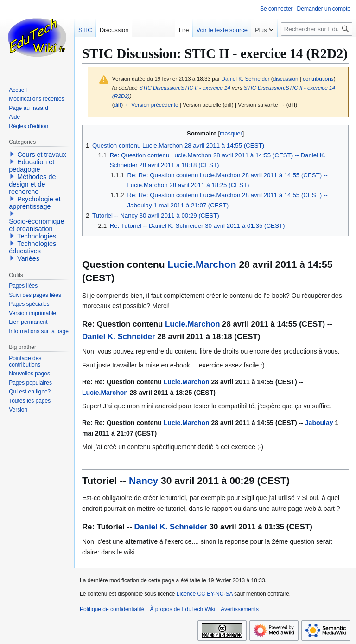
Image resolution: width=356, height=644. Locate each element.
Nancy (143, 480)
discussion (286, 79)
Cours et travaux (42, 155)
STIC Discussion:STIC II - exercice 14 (185, 87)
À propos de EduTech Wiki (182, 609)
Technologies (37, 236)
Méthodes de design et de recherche (32, 184)
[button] (12, 154)
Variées (28, 258)
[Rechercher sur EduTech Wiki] (317, 29)
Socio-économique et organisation (36, 225)
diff (118, 105)
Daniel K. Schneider (119, 337)
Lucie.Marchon (202, 264)
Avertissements (240, 609)
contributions (318, 79)
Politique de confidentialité (112, 609)
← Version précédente (151, 105)
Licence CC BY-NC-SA (205, 594)
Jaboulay (319, 423)
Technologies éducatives (32, 247)
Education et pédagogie (32, 166)
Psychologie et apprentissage (35, 203)
